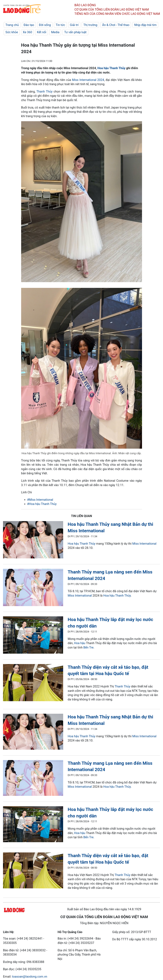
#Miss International (40, 500)
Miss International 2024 (88, 80)
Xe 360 (27, 32)
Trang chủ (12, 25)
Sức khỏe (12, 32)
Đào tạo (29, 25)
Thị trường (90, 25)
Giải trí (74, 25)
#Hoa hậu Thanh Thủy (42, 504)
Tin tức (60, 25)
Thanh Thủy (44, 91)
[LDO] (33, 540)
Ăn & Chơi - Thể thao (116, 25)
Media (55, 32)
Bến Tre (88, 647)
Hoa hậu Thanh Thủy (111, 68)
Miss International (144, 544)
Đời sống (45, 25)
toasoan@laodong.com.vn (30, 977)
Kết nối (42, 32)
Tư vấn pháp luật (75, 32)
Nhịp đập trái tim (145, 25)
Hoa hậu (73, 544)
